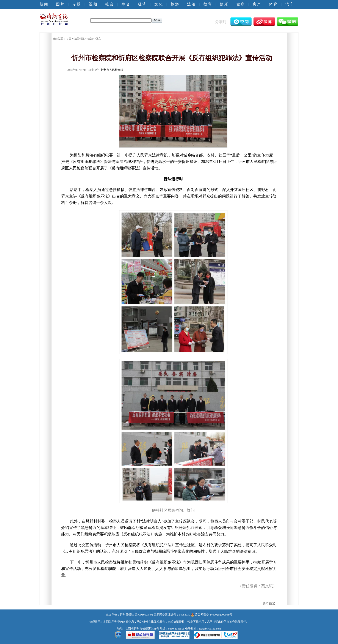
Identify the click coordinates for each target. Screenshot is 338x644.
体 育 (273, 4)
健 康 (240, 4)
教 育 (208, 4)
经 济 (142, 4)
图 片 (60, 4)
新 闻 (44, 4)
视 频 (93, 4)
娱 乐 (224, 4)
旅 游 (175, 4)
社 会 (109, 4)
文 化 (158, 4)
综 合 (126, 4)
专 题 (77, 4)
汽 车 (289, 4)
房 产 (257, 4)
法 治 (191, 4)
